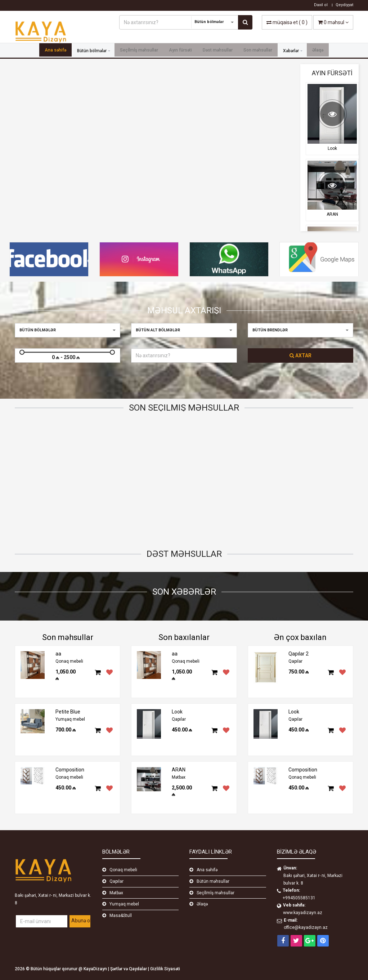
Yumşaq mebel (70, 719)
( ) (287, 22)
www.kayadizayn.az (303, 913)
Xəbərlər (291, 51)
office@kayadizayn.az (306, 927)
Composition (70, 770)
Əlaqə (318, 51)
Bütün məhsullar (213, 881)
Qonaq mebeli (69, 661)
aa (58, 654)
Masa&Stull (121, 916)
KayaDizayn (96, 969)
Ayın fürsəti (180, 51)
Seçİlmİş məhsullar (139, 51)
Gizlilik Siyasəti (165, 969)
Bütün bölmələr (92, 51)
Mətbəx (179, 777)
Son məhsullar (258, 51)
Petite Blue (44, 505)
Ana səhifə (55, 51)
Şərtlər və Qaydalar (129, 969)
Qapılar (179, 719)
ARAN (332, 214)
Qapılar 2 (114, 505)
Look (332, 148)
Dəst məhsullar (218, 51)
